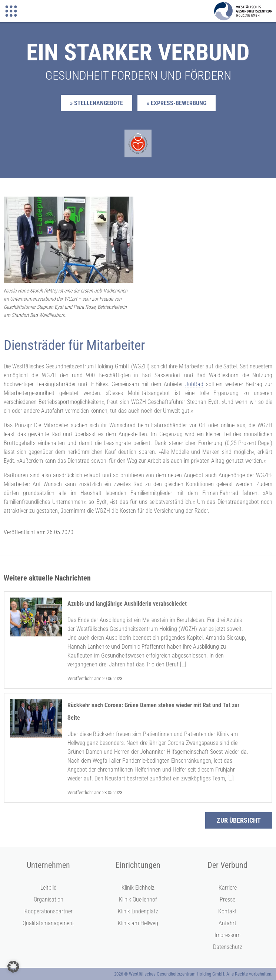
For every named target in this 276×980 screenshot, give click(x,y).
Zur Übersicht (239, 820)
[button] (13, 967)
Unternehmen (48, 865)
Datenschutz (228, 947)
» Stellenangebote (97, 103)
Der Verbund (227, 865)
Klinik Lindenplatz (138, 911)
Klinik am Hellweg (138, 923)
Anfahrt (227, 923)
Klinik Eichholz (138, 888)
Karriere (228, 888)
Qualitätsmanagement (48, 923)
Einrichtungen (138, 865)
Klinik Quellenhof (138, 899)
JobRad (194, 384)
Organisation (49, 899)
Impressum (227, 935)
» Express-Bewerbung (177, 103)
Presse (227, 899)
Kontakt (227, 911)
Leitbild (49, 888)
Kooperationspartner (49, 911)
